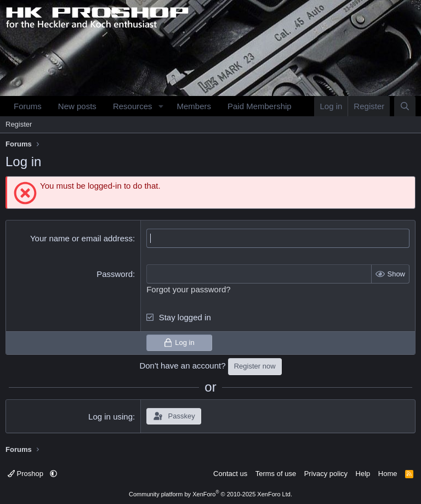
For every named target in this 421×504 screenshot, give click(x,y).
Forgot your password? (188, 289)
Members (194, 106)
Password (115, 274)
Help (363, 474)
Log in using (110, 417)
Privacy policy (326, 474)
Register (19, 124)
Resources (133, 106)
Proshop (27, 474)
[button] (161, 106)
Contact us (230, 474)
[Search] (405, 106)
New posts (77, 106)
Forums (28, 106)
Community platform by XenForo (210, 494)
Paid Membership (260, 106)
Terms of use (276, 474)
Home (388, 474)
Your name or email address (81, 238)
